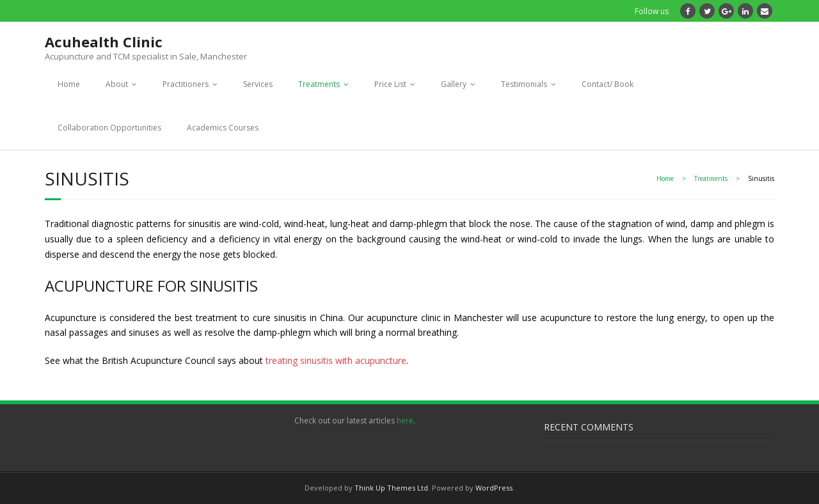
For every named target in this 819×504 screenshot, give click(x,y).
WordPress (494, 488)
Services (258, 84)
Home (69, 84)
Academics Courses (223, 128)
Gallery (454, 84)
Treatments (319, 84)
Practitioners (186, 84)
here (405, 421)
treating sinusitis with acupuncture (336, 360)
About (117, 84)
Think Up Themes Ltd (391, 488)
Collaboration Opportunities (109, 128)
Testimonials (524, 84)
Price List (390, 84)
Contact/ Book (608, 84)
